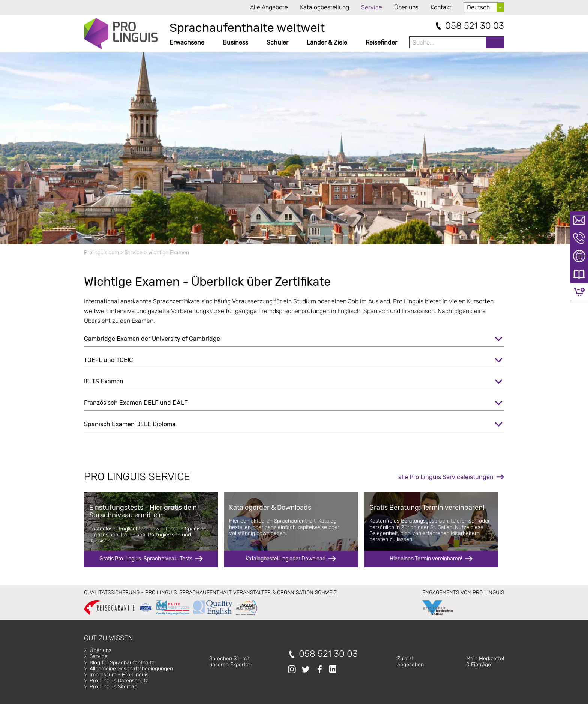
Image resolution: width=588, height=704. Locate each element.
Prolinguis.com (101, 252)
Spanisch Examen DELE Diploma (130, 424)
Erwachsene (187, 43)
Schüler (277, 43)
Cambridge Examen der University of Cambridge (152, 339)
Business (235, 43)
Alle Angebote (269, 7)
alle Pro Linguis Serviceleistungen (446, 477)
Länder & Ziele (327, 43)
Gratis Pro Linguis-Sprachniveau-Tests (146, 559)
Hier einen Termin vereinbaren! (426, 559)
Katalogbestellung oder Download (286, 559)
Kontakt (441, 7)
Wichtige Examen (169, 252)
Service (372, 7)
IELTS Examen (104, 381)
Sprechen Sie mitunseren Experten (230, 661)
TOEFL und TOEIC (109, 360)
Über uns (406, 7)
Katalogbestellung (325, 7)
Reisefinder (381, 43)
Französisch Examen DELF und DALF (136, 403)
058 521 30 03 (475, 26)
